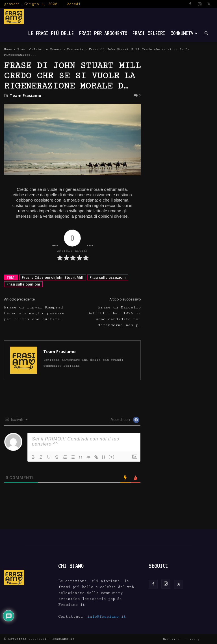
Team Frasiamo (25, 95)
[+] (112, 457)
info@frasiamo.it (107, 617)
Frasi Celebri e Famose (39, 49)
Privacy (192, 639)
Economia (75, 49)
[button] (206, 34)
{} (104, 457)
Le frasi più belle (51, 33)
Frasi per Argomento (103, 33)
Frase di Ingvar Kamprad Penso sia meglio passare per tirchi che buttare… (34, 313)
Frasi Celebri (149, 33)
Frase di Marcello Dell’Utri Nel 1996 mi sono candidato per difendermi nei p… (114, 316)
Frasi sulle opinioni (23, 284)
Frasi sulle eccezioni (108, 277)
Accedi (74, 4)
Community (184, 33)
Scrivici (171, 639)
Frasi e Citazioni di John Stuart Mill (53, 277)
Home (8, 49)
